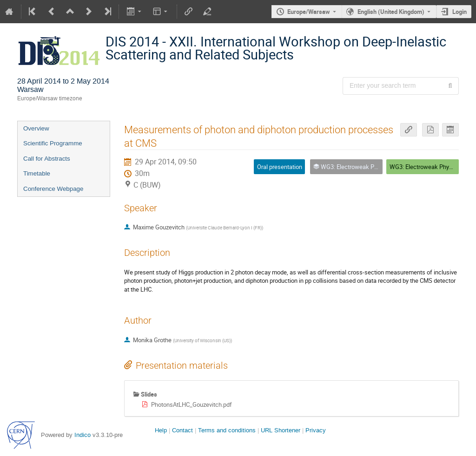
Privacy (316, 430)
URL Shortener (281, 430)
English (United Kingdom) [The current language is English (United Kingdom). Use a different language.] (391, 12)
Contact (182, 430)
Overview (36, 128)
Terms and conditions (227, 430)
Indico (83, 435)
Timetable (37, 173)
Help (161, 430)
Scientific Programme (53, 143)
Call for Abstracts (47, 159)
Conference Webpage (53, 189)
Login (459, 12)
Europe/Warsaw (309, 12)
